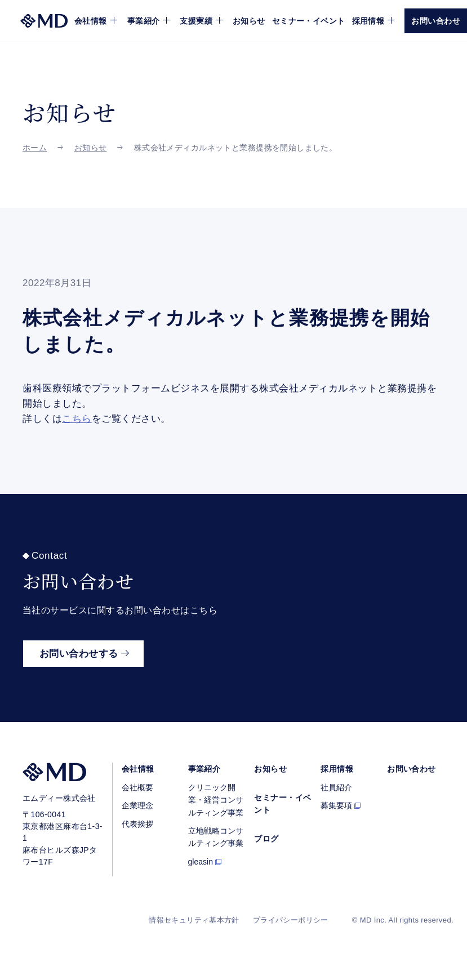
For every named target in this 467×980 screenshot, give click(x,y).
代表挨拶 (137, 824)
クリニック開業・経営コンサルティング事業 (216, 800)
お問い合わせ (412, 769)
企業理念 (137, 805)
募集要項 (336, 805)
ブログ (266, 839)
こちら (77, 419)
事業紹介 (204, 769)
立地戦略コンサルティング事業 (216, 837)
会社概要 (137, 787)
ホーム (35, 148)
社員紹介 (336, 787)
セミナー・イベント (309, 21)
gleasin (201, 862)
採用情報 (337, 769)
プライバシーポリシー (291, 920)
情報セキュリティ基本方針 (194, 920)
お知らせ (249, 21)
